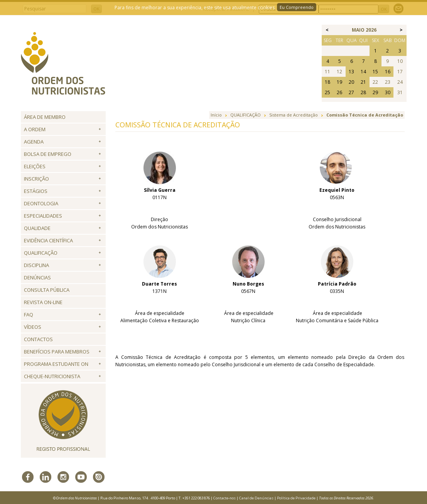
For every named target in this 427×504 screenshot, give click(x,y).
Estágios (36, 191)
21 (363, 82)
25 (327, 92)
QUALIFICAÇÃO (41, 253)
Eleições (35, 166)
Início (216, 115)
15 (375, 72)
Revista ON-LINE (43, 302)
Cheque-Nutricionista (52, 376)
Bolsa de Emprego (48, 154)
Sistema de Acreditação (294, 115)
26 (339, 92)
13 (351, 72)
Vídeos (33, 327)
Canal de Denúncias (256, 498)
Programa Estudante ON (56, 364)
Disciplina (36, 265)
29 (375, 92)
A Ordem (35, 129)
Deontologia (41, 203)
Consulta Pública (47, 290)
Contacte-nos (224, 498)
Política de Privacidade (296, 498)
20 (351, 82)
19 (339, 82)
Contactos (38, 339)
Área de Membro (45, 117)
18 (327, 82)
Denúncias (37, 277)
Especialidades (43, 216)
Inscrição (36, 179)
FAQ (29, 315)
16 (388, 72)
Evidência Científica (48, 240)
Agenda (34, 142)
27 (351, 92)
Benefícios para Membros (57, 352)
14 (363, 72)
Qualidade (37, 228)
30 (388, 92)
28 (363, 92)
